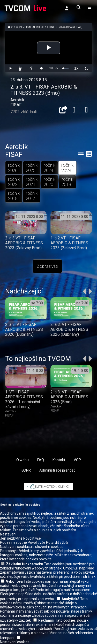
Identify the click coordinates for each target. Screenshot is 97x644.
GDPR (26, 470)
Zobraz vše (47, 266)
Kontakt (59, 460)
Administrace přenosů (57, 470)
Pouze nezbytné (13, 542)
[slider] (66, 68)
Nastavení (8, 534)
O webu (23, 460)
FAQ (41, 460)
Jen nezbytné (11, 538)
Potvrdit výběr (57, 542)
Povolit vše (32, 538)
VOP (77, 460)
